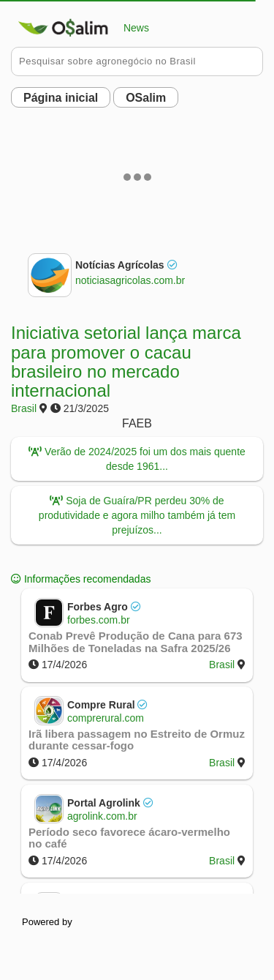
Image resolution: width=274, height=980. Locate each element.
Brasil (24, 408)
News (80, 28)
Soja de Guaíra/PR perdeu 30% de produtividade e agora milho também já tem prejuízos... (137, 515)
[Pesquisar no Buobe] (137, 61)
